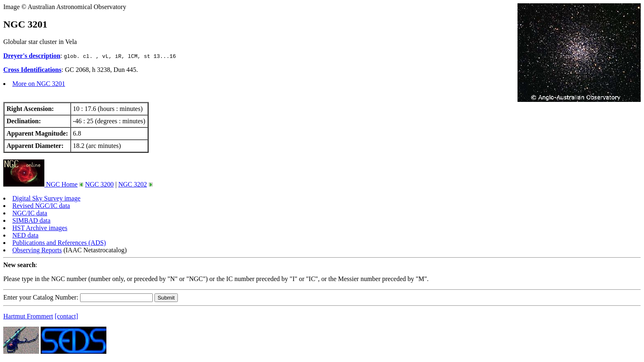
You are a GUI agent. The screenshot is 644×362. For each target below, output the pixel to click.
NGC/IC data (30, 213)
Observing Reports (37, 250)
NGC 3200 (99, 184)
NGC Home (40, 184)
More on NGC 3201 (39, 84)
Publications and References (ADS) (59, 243)
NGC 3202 (133, 184)
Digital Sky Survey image (46, 198)
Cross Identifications (32, 70)
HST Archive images (40, 228)
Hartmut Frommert (28, 316)
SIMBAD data (31, 220)
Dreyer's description (32, 56)
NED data (25, 235)
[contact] (66, 316)
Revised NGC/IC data (41, 206)
